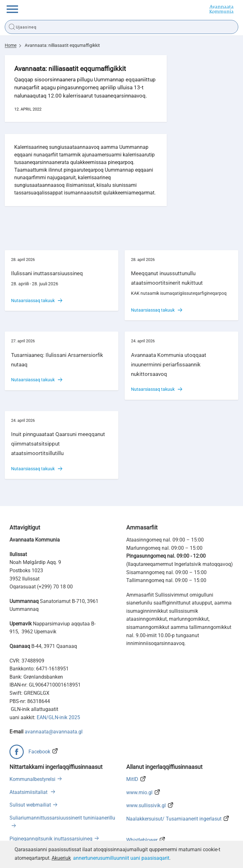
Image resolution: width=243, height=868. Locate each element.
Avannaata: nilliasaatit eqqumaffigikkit (62, 45)
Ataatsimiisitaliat (29, 792)
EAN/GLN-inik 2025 (58, 717)
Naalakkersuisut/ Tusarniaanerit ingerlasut (174, 819)
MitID (132, 779)
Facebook (39, 752)
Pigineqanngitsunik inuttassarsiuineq (51, 839)
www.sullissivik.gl (146, 805)
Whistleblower (142, 840)
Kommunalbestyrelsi (32, 779)
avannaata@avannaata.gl (54, 732)
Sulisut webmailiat (30, 805)
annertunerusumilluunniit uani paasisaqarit (121, 858)
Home (11, 45)
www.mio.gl (139, 792)
